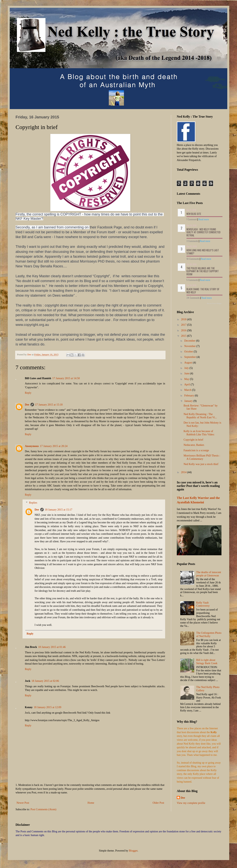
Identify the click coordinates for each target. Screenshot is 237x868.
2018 (184, 319)
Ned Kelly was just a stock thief (201, 464)
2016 (184, 330)
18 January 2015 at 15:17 (59, 510)
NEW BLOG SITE (194, 214)
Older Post (159, 803)
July (187, 368)
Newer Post (23, 803)
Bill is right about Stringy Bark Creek (207, 662)
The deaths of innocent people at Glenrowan (209, 574)
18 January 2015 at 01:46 (52, 647)
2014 (184, 472)
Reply (28, 393)
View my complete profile (191, 803)
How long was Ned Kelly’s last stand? (203, 252)
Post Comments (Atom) (43, 809)
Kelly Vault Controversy (203, 604)
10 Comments (193, 259)
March (188, 390)
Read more (204, 219)
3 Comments (192, 241)
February (189, 396)
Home (91, 803)
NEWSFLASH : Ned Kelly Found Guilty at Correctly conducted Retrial (203, 232)
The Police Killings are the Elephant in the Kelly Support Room (203, 271)
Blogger (133, 851)
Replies (33, 503)
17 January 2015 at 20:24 (54, 446)
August (188, 363)
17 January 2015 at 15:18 (49, 405)
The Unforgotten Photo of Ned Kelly (209, 635)
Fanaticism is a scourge (196, 450)
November (190, 346)
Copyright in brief (193, 440)
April (187, 384)
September (190, 357)
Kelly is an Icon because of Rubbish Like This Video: (199, 433)
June (187, 373)
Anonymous (32, 446)
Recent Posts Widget (214, 303)
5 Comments (192, 280)
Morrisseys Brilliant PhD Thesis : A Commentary (202, 457)
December (190, 341)
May (187, 379)
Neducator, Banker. (194, 445)
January (189, 401)
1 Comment (192, 219)
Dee (27, 405)
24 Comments (193, 298)
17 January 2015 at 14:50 (66, 378)
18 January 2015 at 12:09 (48, 707)
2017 (184, 325)
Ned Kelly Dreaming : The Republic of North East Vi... (200, 416)
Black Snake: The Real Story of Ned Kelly (203, 291)
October (189, 352)
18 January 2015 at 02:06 (45, 681)
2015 (184, 336)
